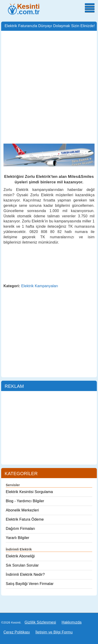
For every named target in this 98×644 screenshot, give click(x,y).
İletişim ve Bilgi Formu (54, 632)
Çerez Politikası (17, 632)
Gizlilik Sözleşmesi (40, 622)
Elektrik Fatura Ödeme (25, 519)
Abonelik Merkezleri (22, 510)
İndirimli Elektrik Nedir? (25, 574)
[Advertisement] (49, 84)
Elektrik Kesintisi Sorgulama (29, 492)
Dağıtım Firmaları (20, 529)
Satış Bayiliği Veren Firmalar (30, 584)
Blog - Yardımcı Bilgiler (25, 501)
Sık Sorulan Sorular (22, 565)
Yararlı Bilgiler (18, 538)
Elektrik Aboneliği (20, 556)
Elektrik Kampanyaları (40, 286)
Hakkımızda (71, 622)
